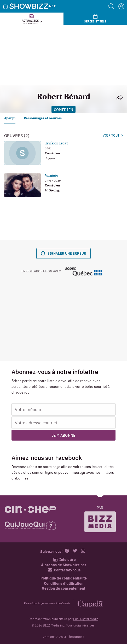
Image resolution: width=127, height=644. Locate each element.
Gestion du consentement (63, 588)
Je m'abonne (64, 435)
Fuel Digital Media (86, 619)
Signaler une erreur (63, 253)
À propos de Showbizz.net (63, 565)
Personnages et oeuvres (43, 118)
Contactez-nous (64, 570)
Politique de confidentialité (64, 578)
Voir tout (113, 135)
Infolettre (64, 560)
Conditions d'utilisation (64, 583)
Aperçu (10, 118)
